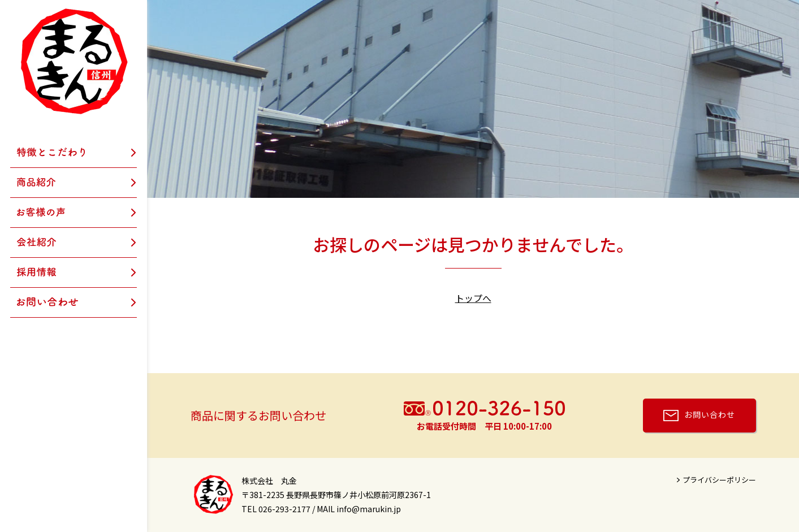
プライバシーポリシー (719, 480)
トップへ (473, 298)
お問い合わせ (710, 414)
